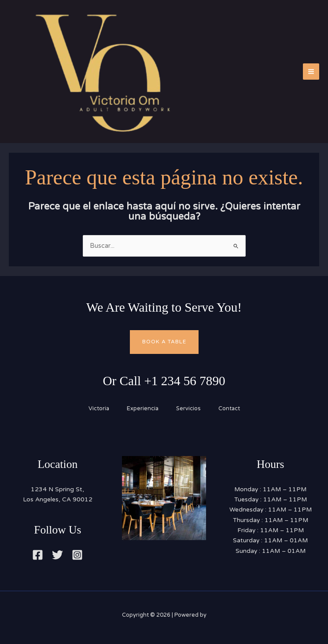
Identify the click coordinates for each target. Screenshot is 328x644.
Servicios (188, 408)
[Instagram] (77, 555)
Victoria (99, 408)
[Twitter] (57, 555)
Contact (229, 408)
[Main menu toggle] (311, 72)
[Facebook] (38, 555)
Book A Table (164, 342)
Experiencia (143, 408)
